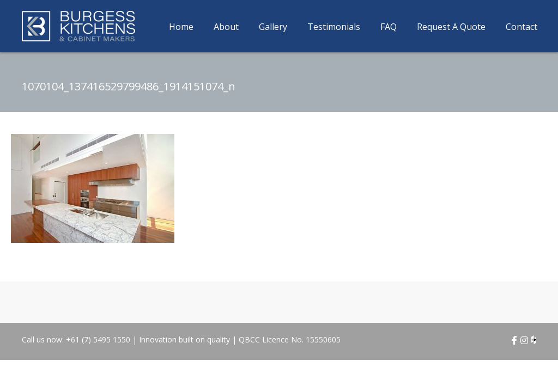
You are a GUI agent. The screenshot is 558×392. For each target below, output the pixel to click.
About (226, 27)
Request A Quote (451, 27)
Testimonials (334, 27)
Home (181, 27)
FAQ (389, 27)
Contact (521, 27)
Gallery (273, 27)
